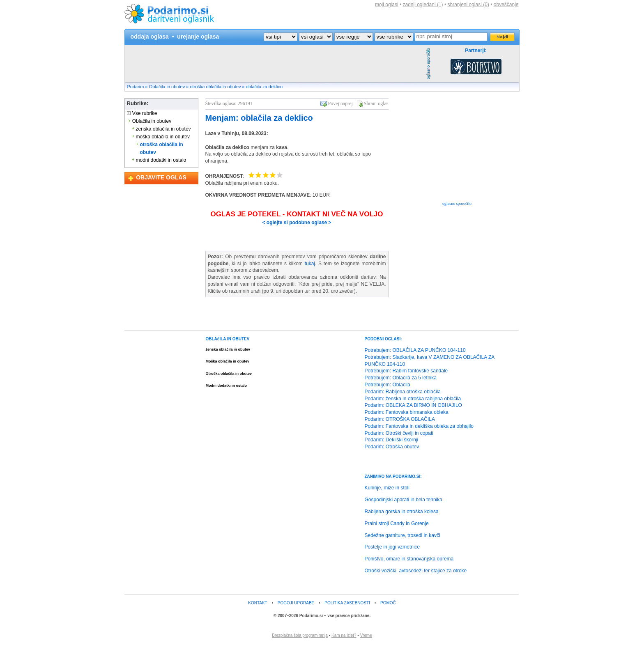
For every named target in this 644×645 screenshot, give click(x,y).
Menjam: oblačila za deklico (259, 118)
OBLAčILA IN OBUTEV (228, 339)
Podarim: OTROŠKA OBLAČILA (400, 419)
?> (316, 37)
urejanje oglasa (198, 37)
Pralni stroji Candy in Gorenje (397, 523)
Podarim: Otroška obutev (392, 447)
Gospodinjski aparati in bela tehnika (404, 500)
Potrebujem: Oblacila (388, 385)
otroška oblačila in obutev (215, 87)
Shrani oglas (376, 103)
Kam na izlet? (344, 635)
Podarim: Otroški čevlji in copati (399, 433)
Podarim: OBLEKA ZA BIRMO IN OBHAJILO (413, 405)
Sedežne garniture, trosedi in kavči (402, 535)
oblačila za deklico (264, 87)
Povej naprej (340, 103)
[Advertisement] (274, 64)
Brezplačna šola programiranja (300, 635)
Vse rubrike (142, 113)
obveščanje (506, 5)
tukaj (310, 264)
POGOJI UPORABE (296, 603)
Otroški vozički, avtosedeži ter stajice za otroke (416, 571)
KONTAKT (258, 603)
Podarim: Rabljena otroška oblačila (403, 392)
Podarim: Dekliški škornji (392, 440)
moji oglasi (387, 5)
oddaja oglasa (150, 37)
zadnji (423, 5)
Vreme (366, 635)
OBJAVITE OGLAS (161, 177)
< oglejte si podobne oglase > (297, 223)
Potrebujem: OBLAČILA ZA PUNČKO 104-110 (415, 350)
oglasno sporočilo (457, 203)
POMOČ (388, 603)
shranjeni (468, 5)
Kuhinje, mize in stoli (387, 488)
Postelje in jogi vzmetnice (392, 547)
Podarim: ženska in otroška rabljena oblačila (413, 399)
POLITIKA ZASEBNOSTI (347, 603)
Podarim (136, 87)
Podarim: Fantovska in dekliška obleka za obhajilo (419, 426)
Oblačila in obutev (167, 87)
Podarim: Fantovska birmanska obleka (407, 412)
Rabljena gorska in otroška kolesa (402, 512)
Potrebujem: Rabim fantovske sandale (406, 371)
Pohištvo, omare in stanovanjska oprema (409, 559)
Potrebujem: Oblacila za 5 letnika (401, 378)
